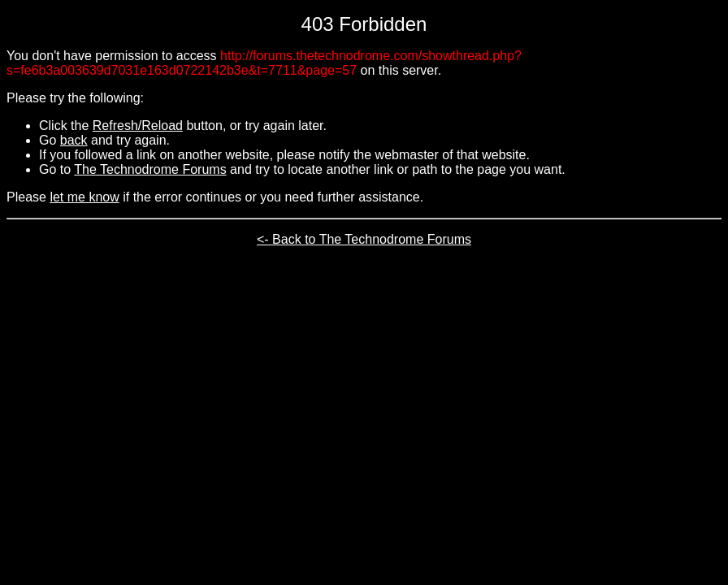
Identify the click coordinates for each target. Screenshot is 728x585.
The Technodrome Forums (150, 169)
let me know (84, 197)
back (74, 140)
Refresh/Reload (138, 126)
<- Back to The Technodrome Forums (364, 239)
